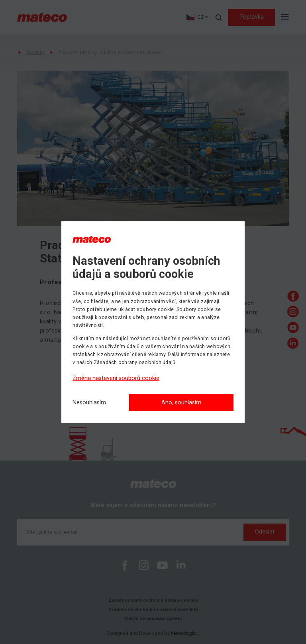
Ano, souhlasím (181, 403)
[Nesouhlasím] (89, 403)
